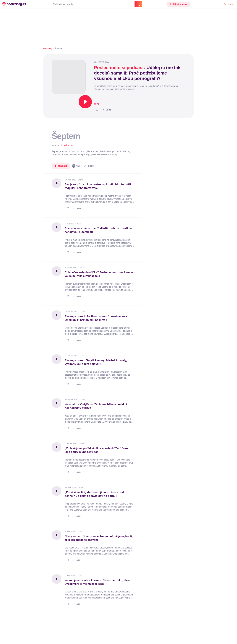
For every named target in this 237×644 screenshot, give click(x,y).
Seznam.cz (229, 4)
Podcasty (48, 49)
